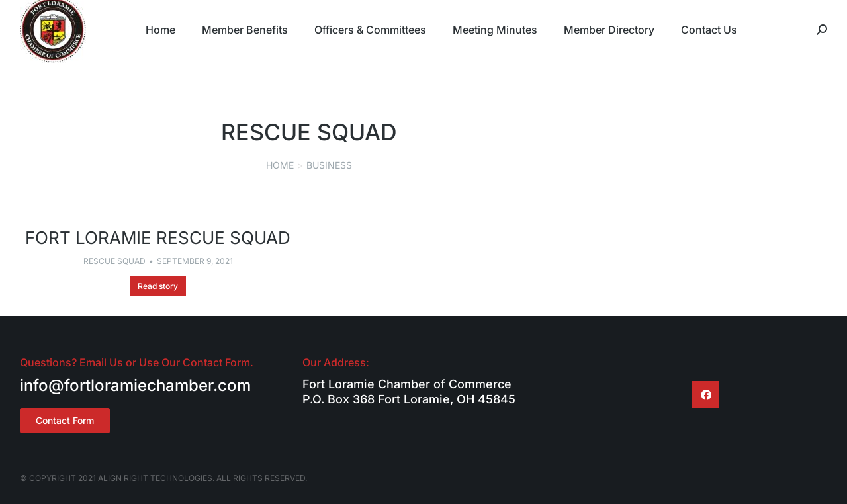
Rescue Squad (114, 261)
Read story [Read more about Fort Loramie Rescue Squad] (158, 286)
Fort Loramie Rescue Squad (158, 238)
